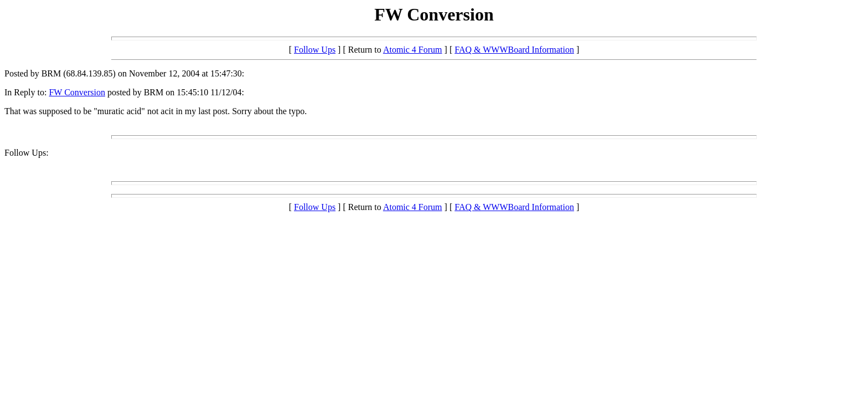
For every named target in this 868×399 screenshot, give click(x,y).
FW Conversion (77, 92)
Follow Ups (315, 50)
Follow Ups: (27, 153)
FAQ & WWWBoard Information (514, 50)
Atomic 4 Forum (413, 50)
